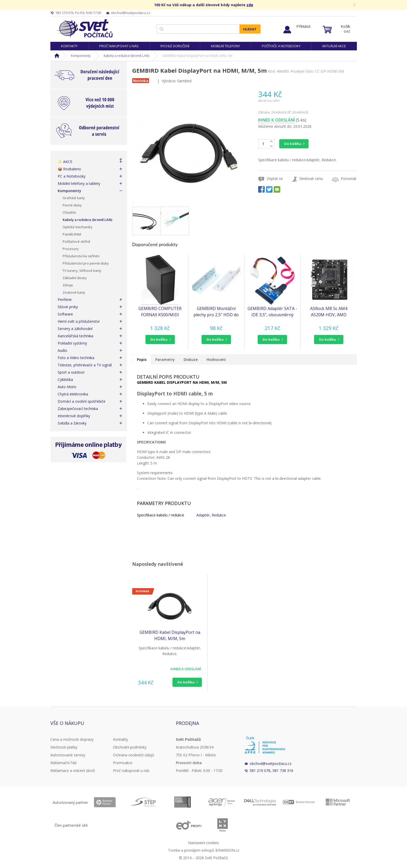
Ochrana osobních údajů (134, 755)
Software (65, 314)
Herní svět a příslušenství (79, 321)
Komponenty (81, 56)
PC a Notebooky (72, 176)
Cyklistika (65, 379)
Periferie (65, 300)
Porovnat (349, 179)
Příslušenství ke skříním (81, 256)
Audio (62, 350)
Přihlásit (303, 26)
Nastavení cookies (203, 843)
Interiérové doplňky (74, 416)
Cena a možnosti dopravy (72, 739)
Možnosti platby (64, 747)
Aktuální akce (334, 46)
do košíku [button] (159, 339)
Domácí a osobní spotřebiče (82, 401)
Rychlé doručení (175, 46)
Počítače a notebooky (281, 46)
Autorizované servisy (68, 755)
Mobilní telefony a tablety (79, 183)
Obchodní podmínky (130, 747)
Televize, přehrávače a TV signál (85, 365)
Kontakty (69, 46)
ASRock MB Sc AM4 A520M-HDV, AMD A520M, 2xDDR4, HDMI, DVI (329, 312)
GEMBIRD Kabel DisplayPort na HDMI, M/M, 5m (170, 635)
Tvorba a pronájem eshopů (191, 850)
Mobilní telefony (225, 46)
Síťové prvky (68, 307)
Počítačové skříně (76, 241)
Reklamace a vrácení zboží (73, 771)
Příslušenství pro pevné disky (86, 263)
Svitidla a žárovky (72, 423)
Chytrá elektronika (73, 394)
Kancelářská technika (75, 336)
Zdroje (68, 285)
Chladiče (69, 212)
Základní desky (75, 278)
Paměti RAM (72, 234)
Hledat (250, 29)
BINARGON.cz (227, 850)
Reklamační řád (63, 763)
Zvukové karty (74, 292)
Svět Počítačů (84, 29)
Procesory (71, 249)
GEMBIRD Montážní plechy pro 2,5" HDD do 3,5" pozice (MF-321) (216, 312)
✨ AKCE (65, 162)
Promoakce (123, 763)
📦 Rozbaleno (69, 169)
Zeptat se (275, 179)
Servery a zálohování (75, 329)
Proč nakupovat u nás (119, 46)
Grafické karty (74, 198)
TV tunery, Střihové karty (82, 271)
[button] (160, 339)
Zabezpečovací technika (78, 409)
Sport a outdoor (71, 372)
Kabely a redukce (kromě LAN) (126, 56)
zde (250, 5)
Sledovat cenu (311, 179)
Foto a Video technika (76, 358)
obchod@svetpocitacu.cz (271, 763)
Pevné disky (72, 205)
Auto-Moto (67, 387)
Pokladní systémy (72, 343)
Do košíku (293, 144)
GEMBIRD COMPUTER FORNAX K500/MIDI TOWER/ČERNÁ (160, 312)
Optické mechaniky (78, 227)
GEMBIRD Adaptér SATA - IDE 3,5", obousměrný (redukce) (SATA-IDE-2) (272, 312)
